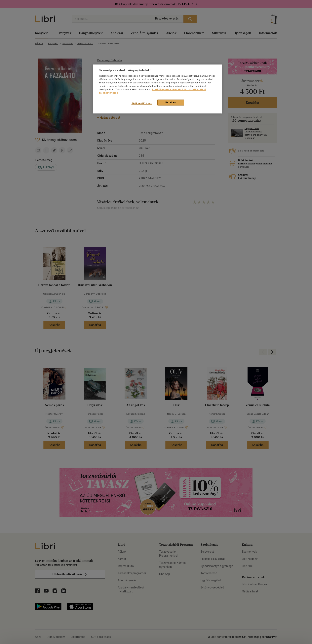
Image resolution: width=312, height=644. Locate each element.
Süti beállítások (142, 103)
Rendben (171, 102)
